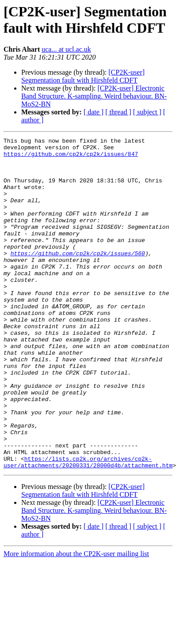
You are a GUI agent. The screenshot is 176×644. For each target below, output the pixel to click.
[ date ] (94, 112)
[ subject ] (147, 112)
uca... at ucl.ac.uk (66, 49)
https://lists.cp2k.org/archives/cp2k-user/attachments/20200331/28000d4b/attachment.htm (88, 527)
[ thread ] (118, 112)
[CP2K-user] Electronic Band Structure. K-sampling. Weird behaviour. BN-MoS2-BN (94, 96)
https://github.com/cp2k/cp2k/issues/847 (71, 158)
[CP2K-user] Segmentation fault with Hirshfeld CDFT (83, 76)
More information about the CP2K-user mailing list (76, 620)
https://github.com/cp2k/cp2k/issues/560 (78, 277)
